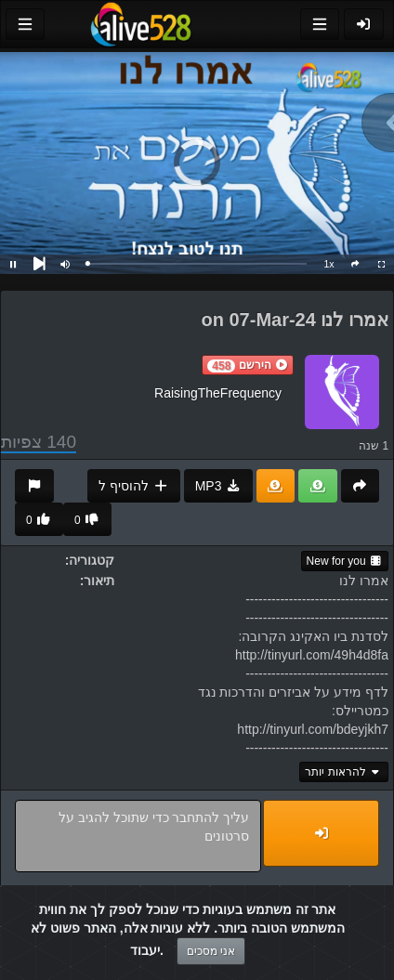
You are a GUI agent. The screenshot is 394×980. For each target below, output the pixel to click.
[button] (248, 365)
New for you (345, 561)
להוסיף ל (133, 486)
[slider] (197, 264)
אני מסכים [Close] (211, 951)
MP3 (218, 486)
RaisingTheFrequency (218, 393)
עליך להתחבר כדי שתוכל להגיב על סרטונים (138, 836)
